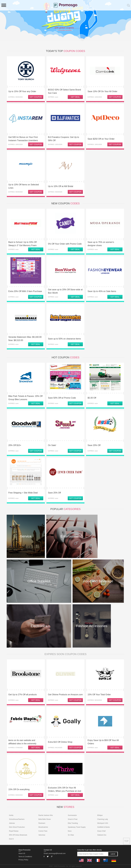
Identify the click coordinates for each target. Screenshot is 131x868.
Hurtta (11, 815)
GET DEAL (75, 97)
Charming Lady (103, 819)
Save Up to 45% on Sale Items (102, 291)
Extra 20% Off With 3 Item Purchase (25, 291)
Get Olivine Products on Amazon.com (65, 695)
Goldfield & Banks (103, 827)
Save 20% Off (94, 445)
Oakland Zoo (102, 835)
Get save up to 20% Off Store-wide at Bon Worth (65, 291)
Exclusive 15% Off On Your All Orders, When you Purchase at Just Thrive (65, 791)
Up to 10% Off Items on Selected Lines (24, 186)
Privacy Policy (23, 860)
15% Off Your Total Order (99, 695)
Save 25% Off (54, 493)
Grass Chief (101, 831)
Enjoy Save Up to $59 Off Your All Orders (103, 742)
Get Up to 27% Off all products (23, 695)
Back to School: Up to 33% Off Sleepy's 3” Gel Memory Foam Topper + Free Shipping (22, 245)
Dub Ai (11, 839)
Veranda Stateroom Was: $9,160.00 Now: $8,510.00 (25, 339)
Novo (70, 831)
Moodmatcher (43, 827)
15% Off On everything (19, 789)
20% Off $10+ (15, 445)
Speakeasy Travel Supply (77, 827)
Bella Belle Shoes (45, 819)
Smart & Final (73, 819)
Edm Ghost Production (17, 827)
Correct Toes (43, 831)
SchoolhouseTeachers (17, 819)
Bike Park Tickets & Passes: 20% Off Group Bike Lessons (25, 398)
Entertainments (72, 536)
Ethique (100, 815)
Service (26, 536)
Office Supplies (39, 581)
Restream (42, 823)
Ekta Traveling (73, 823)
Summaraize (72, 815)
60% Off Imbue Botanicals (18, 835)
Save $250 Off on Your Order (101, 139)
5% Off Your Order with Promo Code (65, 244)
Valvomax (42, 835)
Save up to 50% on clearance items (64, 339)
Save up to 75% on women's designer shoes (101, 244)
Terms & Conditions (25, 857)
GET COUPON (36, 97)
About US (22, 853)
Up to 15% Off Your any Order (22, 91)
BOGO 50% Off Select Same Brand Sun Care (64, 91)
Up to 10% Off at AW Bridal (61, 186)
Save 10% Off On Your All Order (102, 91)
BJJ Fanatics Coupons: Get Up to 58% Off (63, 139)
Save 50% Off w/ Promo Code (62, 398)
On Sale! (52, 445)
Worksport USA (103, 823)
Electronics (39, 626)
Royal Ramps (14, 831)
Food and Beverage (98, 581)
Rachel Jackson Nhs (46, 815)
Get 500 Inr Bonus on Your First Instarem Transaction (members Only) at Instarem (23, 140)
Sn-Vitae (71, 835)
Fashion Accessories (92, 626)
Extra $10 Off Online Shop (60, 742)
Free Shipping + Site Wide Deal (23, 493)
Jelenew (12, 823)
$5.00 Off (92, 398)
